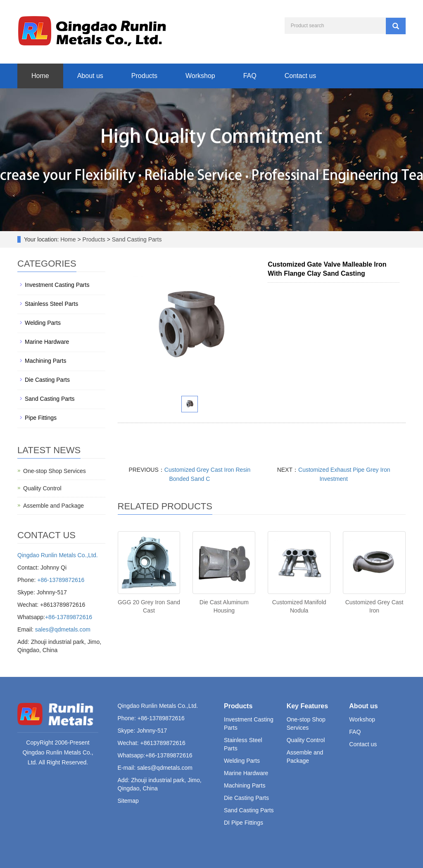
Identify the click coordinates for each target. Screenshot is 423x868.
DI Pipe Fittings (244, 823)
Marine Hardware (47, 342)
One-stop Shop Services (55, 471)
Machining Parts (45, 361)
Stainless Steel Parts (51, 304)
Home (40, 76)
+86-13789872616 (61, 580)
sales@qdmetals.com (63, 629)
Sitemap (128, 801)
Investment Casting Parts (57, 285)
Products (144, 76)
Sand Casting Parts (136, 239)
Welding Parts (43, 323)
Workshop (200, 76)
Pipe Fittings (41, 418)
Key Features (308, 706)
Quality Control (42, 488)
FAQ (250, 76)
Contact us (300, 76)
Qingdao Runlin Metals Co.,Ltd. (58, 555)
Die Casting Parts (47, 380)
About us (90, 76)
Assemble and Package (53, 506)
